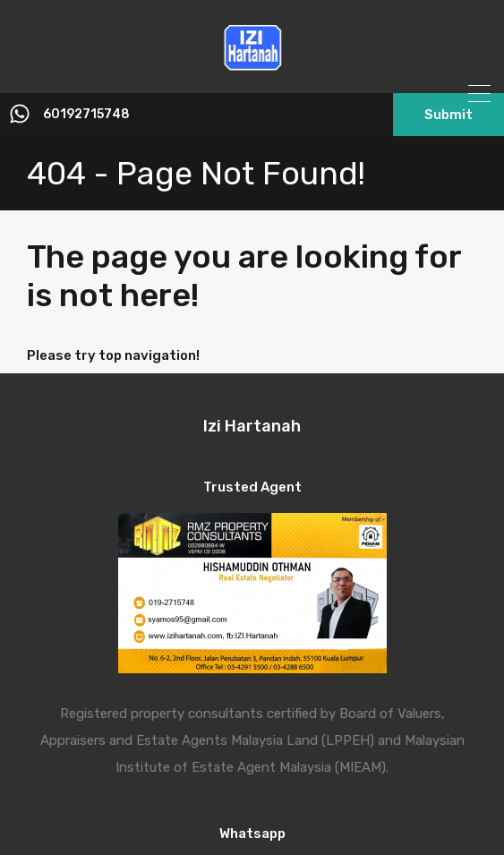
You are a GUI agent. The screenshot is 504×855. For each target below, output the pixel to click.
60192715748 (86, 115)
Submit (448, 115)
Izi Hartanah (252, 426)
